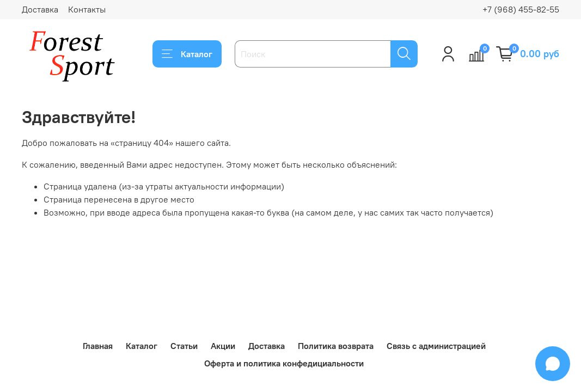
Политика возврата (336, 346)
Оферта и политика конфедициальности (284, 363)
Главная (98, 346)
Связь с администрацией (436, 346)
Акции (223, 346)
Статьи (184, 346)
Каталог (187, 54)
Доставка (40, 9)
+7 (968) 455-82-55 (521, 9)
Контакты (87, 9)
